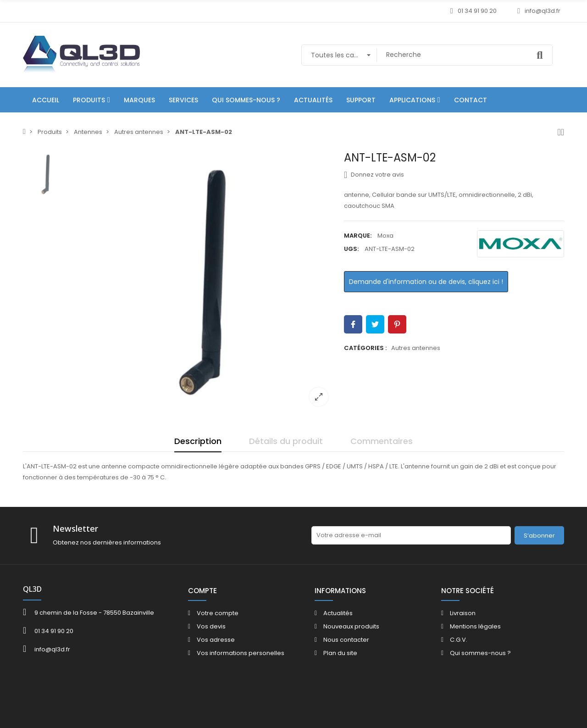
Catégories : (365, 348)
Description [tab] (198, 441)
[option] (204, 282)
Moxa (385, 236)
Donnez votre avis (374, 175)
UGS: (351, 249)
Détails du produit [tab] (286, 441)
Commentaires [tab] (382, 441)
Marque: (358, 236)
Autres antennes (416, 348)
